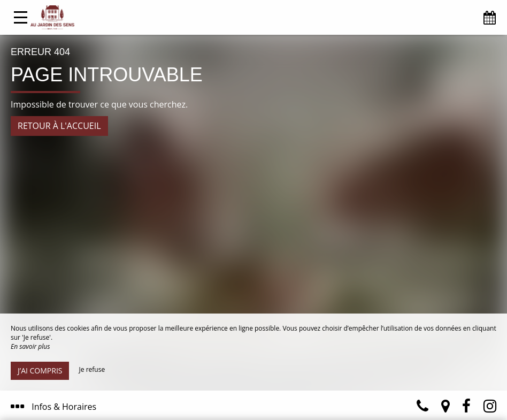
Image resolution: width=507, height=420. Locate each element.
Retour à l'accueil (59, 126)
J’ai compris (40, 371)
